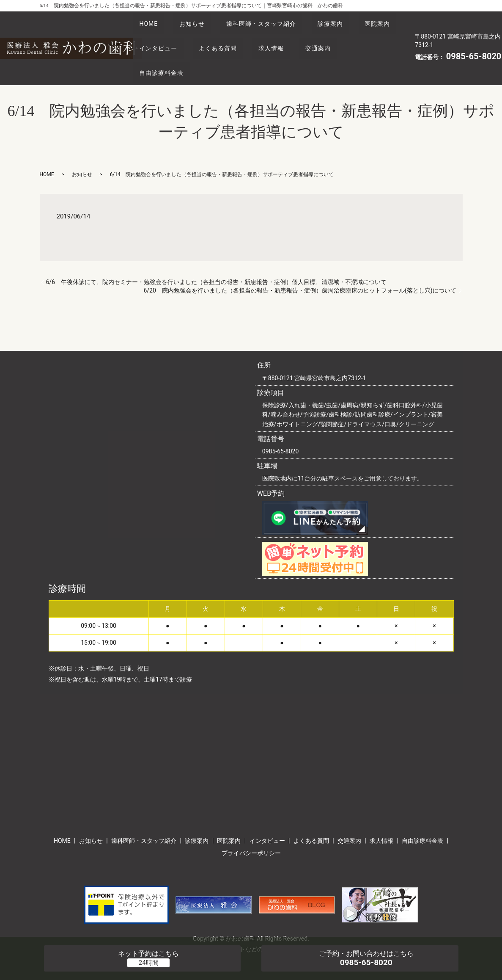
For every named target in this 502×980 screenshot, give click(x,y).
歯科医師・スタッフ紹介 (276, 21)
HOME (151, 21)
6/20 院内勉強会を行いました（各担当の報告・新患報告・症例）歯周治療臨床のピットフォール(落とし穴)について (300, 268)
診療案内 (350, 21)
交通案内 (155, 52)
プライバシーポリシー (251, 830)
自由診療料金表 (217, 52)
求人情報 (338, 36)
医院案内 (155, 36)
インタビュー (214, 36)
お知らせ (200, 21)
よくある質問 (279, 36)
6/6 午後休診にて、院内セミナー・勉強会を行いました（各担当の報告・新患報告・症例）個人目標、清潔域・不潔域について (217, 259)
